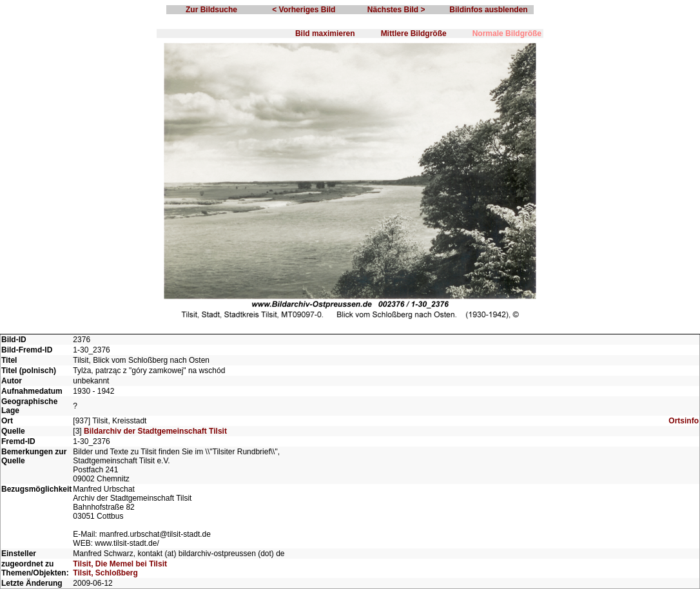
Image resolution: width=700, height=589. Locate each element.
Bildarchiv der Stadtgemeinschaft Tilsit (155, 431)
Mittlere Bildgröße (414, 34)
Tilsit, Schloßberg (105, 573)
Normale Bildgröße (507, 34)
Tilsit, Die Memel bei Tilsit (120, 564)
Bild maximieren (325, 34)
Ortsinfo (684, 421)
